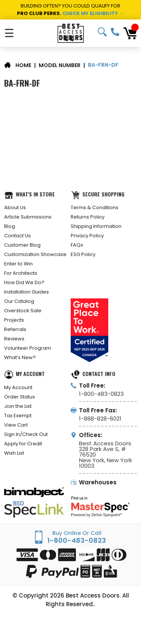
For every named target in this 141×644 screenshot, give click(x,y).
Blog (10, 226)
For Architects (21, 273)
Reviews (14, 339)
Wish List (14, 453)
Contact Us (17, 236)
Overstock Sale (23, 311)
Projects (14, 320)
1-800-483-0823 (115, 32)
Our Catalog (19, 301)
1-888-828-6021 (100, 419)
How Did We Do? (24, 282)
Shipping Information (96, 226)
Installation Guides (27, 292)
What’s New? (20, 357)
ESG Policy (83, 254)
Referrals (15, 329)
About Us (15, 207)
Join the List (18, 406)
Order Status (20, 397)
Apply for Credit (23, 444)
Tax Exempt (18, 416)
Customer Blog (22, 245)
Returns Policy (88, 217)
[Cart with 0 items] (130, 33)
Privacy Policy (87, 236)
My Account (18, 387)
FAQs (77, 245)
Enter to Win (18, 264)
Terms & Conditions (95, 207)
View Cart (16, 425)
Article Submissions (28, 217)
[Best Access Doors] (70, 33)
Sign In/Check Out (26, 434)
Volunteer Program (28, 348)
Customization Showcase (35, 254)
